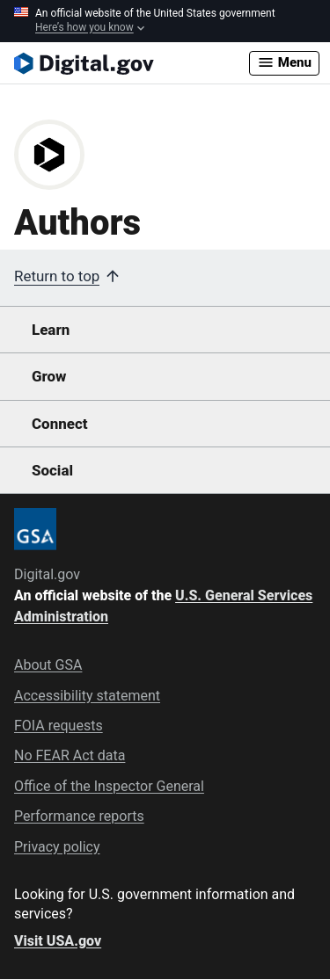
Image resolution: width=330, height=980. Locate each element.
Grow (49, 376)
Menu (284, 62)
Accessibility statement (87, 696)
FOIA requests (59, 726)
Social (52, 470)
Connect (59, 424)
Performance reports (79, 816)
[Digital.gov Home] (132, 63)
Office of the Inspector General (109, 786)
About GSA (48, 665)
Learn (51, 330)
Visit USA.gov (58, 941)
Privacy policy (57, 847)
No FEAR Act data (70, 755)
